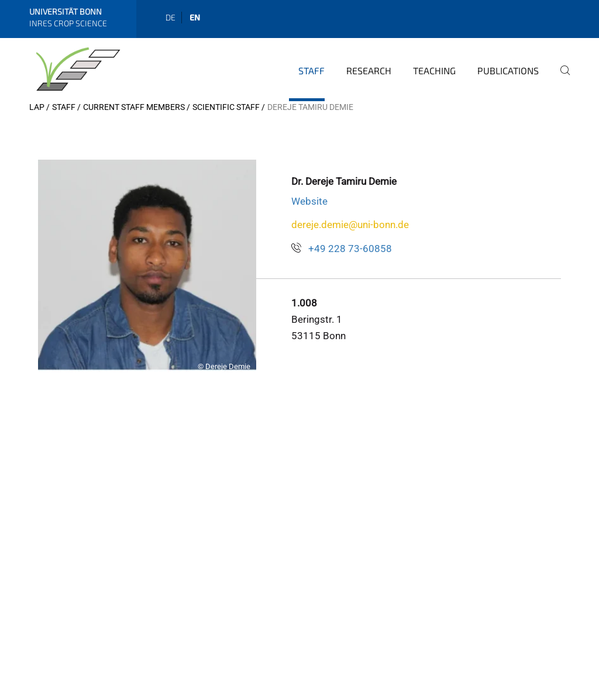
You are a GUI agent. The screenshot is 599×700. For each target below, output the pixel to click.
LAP (37, 107)
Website (309, 201)
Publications (508, 70)
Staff (311, 70)
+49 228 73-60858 (350, 249)
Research (369, 70)
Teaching (434, 70)
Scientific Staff (226, 107)
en (195, 17)
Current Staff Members (134, 107)
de (171, 17)
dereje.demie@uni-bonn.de (350, 225)
